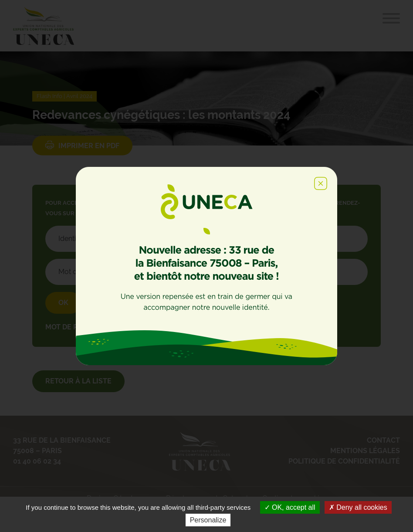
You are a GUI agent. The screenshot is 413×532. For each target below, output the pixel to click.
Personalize (208, 520)
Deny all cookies (358, 507)
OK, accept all (290, 507)
